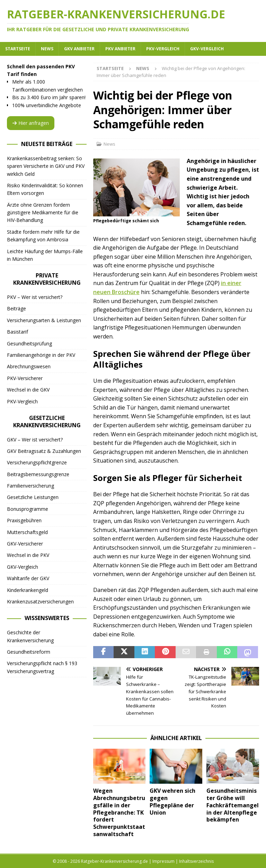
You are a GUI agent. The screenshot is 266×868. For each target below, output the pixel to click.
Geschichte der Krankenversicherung (30, 636)
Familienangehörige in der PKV (41, 355)
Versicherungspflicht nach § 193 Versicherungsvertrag (42, 667)
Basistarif (17, 332)
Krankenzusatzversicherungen (40, 601)
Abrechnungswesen (29, 366)
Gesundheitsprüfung (29, 343)
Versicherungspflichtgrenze (37, 462)
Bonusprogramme (28, 509)
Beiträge (16, 308)
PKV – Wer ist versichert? (35, 297)
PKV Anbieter (120, 49)
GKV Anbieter (79, 49)
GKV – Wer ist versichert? (35, 440)
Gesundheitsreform (29, 652)
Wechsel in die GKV (28, 390)
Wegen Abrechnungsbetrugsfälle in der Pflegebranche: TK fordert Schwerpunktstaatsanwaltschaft (119, 812)
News (47, 49)
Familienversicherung (30, 486)
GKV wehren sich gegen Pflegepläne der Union (172, 801)
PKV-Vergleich (163, 49)
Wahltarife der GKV (28, 578)
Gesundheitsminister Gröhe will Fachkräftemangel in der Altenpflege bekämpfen (233, 805)
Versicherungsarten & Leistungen (44, 320)
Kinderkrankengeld (28, 590)
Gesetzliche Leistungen (33, 497)
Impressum (163, 861)
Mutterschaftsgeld (27, 532)
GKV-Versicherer (25, 544)
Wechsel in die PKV (28, 555)
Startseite (18, 49)
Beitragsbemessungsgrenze (38, 474)
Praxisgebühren (24, 520)
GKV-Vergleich (207, 49)
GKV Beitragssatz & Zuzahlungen (44, 451)
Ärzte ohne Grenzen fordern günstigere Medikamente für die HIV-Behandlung (43, 213)
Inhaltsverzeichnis (196, 861)
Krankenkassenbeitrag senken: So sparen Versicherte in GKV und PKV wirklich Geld (46, 166)
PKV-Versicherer (25, 378)
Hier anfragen (31, 123)
